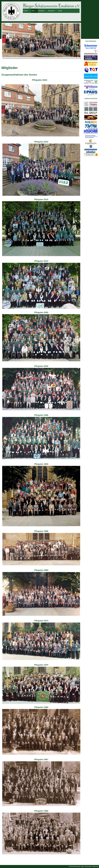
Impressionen (51, 11)
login (83, 866)
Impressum (96, 866)
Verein (33, 11)
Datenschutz (88, 866)
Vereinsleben (41, 11)
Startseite (26, 11)
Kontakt (60, 11)
